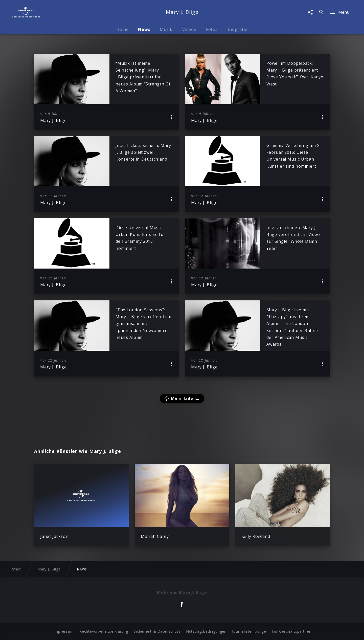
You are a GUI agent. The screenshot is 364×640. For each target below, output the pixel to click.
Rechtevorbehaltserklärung (104, 631)
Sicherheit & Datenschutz (157, 631)
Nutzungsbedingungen (206, 631)
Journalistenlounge (249, 631)
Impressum (63, 631)
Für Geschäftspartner (291, 631)
